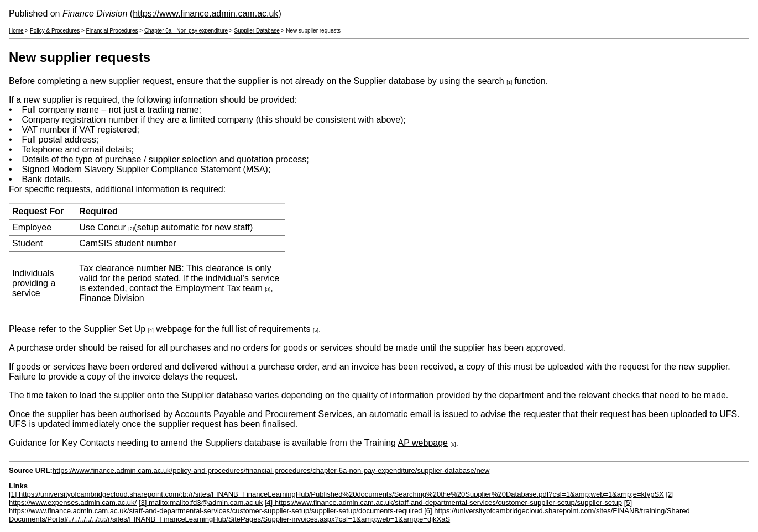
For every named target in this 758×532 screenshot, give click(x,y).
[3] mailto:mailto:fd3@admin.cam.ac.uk (201, 502)
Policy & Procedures (55, 31)
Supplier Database (257, 31)
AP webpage (423, 443)
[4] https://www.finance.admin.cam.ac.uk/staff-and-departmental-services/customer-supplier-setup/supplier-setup (443, 502)
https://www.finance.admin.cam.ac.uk (205, 14)
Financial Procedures (112, 31)
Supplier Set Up (114, 329)
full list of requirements (266, 329)
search (491, 81)
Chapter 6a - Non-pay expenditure (186, 31)
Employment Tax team (219, 288)
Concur (113, 227)
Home (16, 31)
